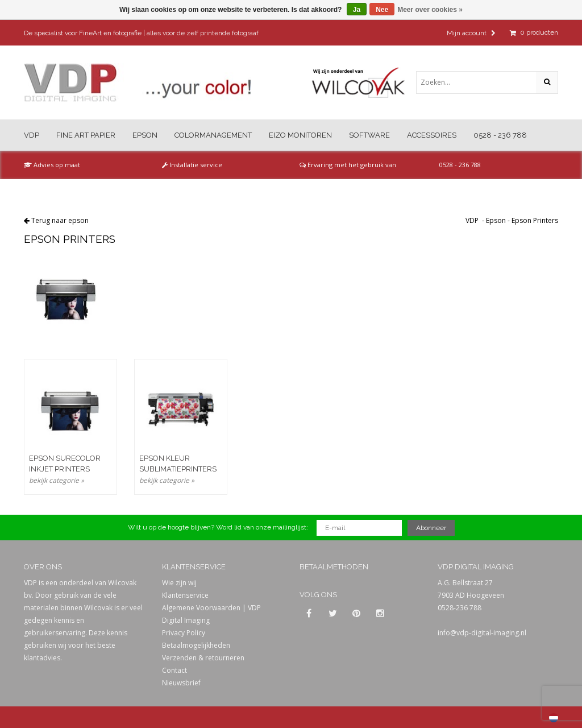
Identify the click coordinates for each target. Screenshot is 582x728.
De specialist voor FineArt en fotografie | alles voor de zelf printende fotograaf (141, 33)
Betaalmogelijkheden (196, 645)
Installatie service (192, 165)
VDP (32, 135)
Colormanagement (213, 135)
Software (369, 135)
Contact (174, 670)
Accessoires (432, 135)
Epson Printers (535, 220)
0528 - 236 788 (500, 135)
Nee (382, 10)
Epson (145, 135)
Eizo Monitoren (300, 135)
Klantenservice (185, 595)
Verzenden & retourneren (203, 658)
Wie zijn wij (179, 583)
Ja (357, 10)
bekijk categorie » (57, 480)
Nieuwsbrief (181, 683)
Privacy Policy (184, 633)
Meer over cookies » (430, 10)
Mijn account (471, 33)
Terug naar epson (60, 220)
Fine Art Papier (86, 135)
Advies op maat (52, 165)
